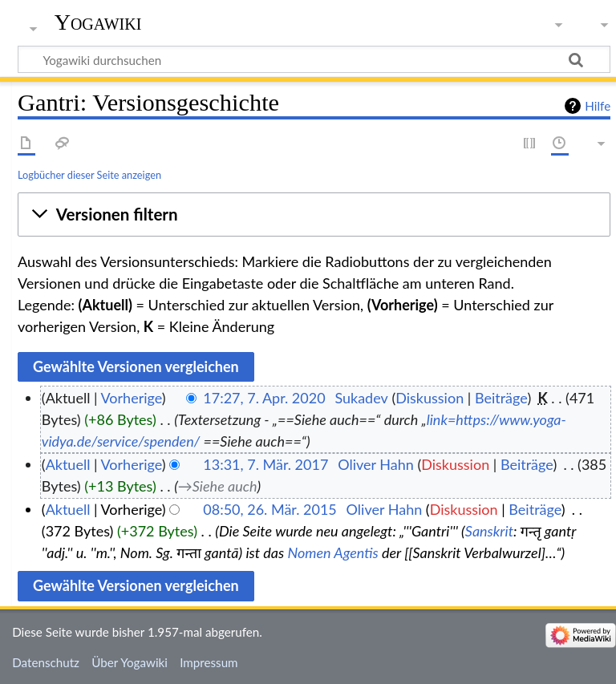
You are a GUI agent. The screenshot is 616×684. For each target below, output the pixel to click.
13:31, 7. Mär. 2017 (265, 464)
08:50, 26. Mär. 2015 (270, 509)
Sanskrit (489, 531)
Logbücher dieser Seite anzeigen (89, 175)
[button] (314, 215)
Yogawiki (98, 22)
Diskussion (430, 398)
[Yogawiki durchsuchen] (314, 59)
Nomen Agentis (332, 552)
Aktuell (68, 464)
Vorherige (132, 398)
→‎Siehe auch (218, 486)
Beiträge (501, 398)
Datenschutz (46, 662)
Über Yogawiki (130, 662)
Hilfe (598, 106)
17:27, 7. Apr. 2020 (264, 398)
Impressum (209, 662)
